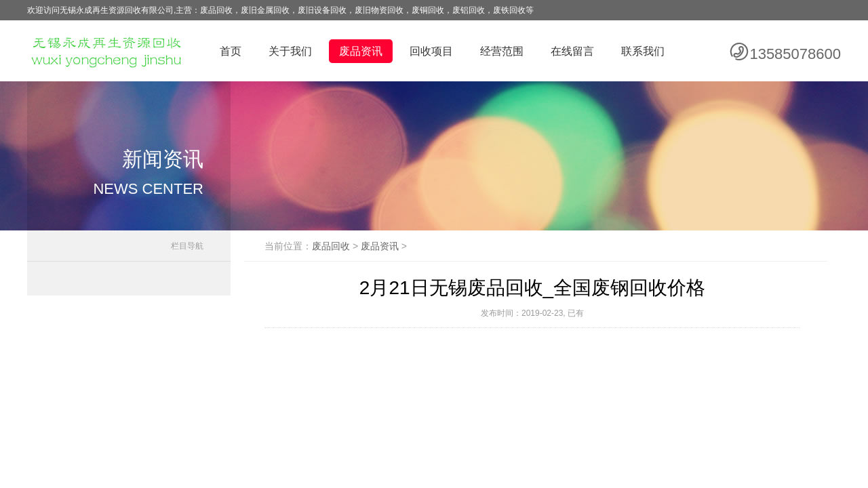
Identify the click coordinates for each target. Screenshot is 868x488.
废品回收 (331, 246)
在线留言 (572, 51)
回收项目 (431, 51)
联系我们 (643, 51)
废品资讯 (361, 51)
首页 (231, 51)
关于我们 (290, 51)
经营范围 (502, 51)
